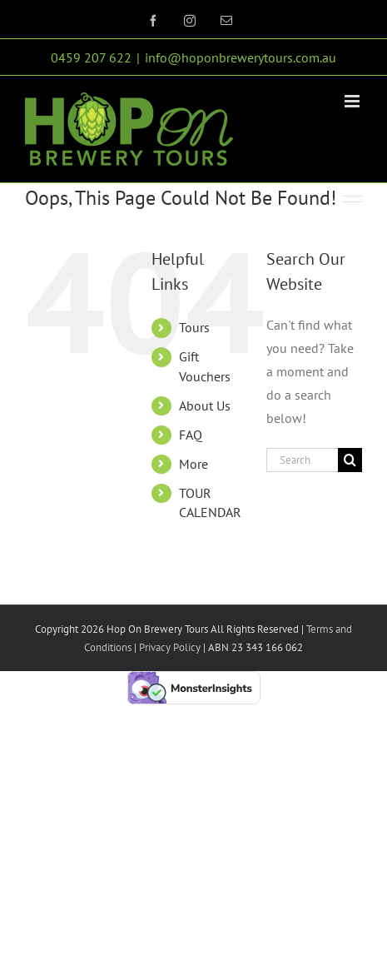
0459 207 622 (91, 57)
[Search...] (302, 460)
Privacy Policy (169, 647)
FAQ (191, 435)
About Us (205, 405)
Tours (194, 327)
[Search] (350, 460)
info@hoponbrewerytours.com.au (241, 57)
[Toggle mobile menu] (353, 101)
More (193, 464)
